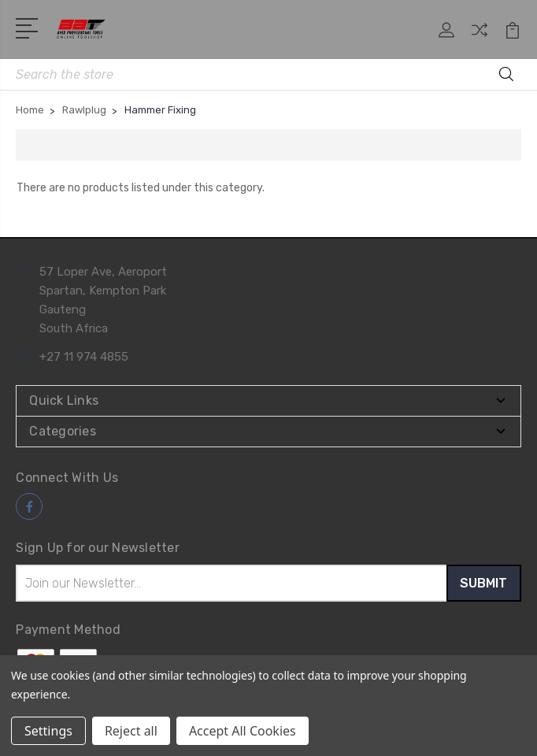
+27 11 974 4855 (84, 357)
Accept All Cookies (243, 731)
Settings (48, 731)
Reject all (131, 731)
